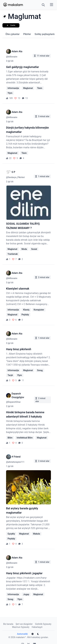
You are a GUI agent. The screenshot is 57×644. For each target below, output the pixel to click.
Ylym (10, 93)
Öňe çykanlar (13, 34)
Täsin (40, 88)
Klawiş (26, 310)
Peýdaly (25, 315)
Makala (37, 531)
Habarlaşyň (37, 625)
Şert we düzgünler (24, 622)
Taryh (10, 375)
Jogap (26, 592)
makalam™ (21, 635)
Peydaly (11, 536)
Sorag (40, 370)
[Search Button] (43, 5)
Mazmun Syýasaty (21, 625)
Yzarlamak (13, 254)
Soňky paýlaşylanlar (45, 34)
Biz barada (8, 622)
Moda (24, 249)
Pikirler (27, 34)
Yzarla (12, 25)
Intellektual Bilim (25, 435)
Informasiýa (13, 88)
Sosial (34, 249)
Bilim (10, 435)
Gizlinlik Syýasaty (43, 622)
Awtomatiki (24, 631)
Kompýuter (39, 310)
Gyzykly (11, 531)
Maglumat (28, 88)
